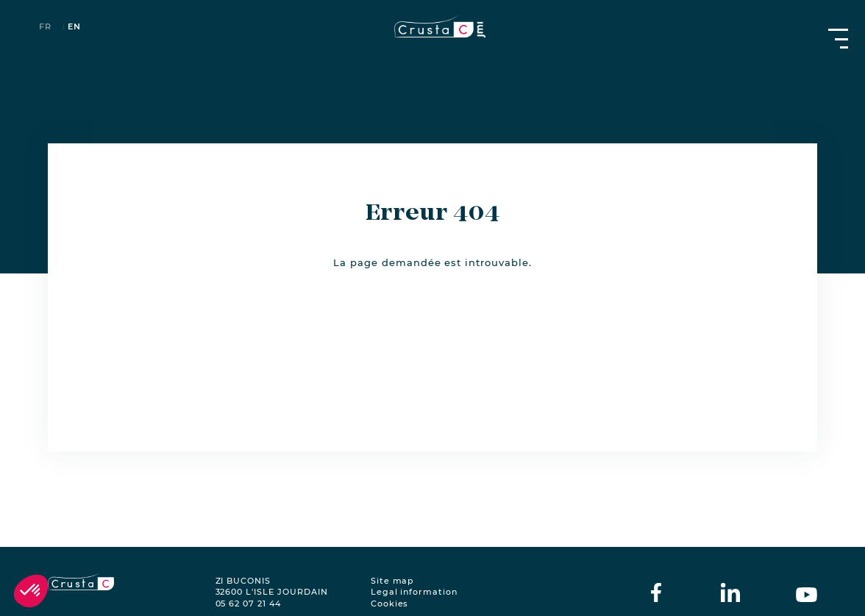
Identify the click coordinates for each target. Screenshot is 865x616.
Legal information (414, 592)
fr (45, 28)
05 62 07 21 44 (248, 604)
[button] (31, 591)
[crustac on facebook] (656, 592)
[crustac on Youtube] (807, 592)
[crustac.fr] (432, 26)
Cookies (390, 604)
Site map (393, 581)
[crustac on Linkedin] (730, 592)
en (74, 28)
